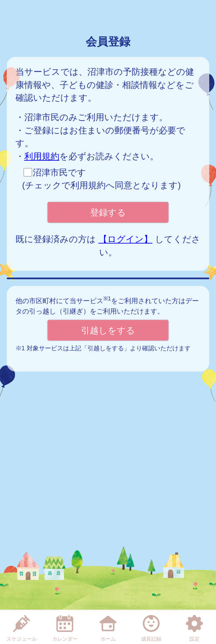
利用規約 (42, 156)
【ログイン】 (126, 239)
